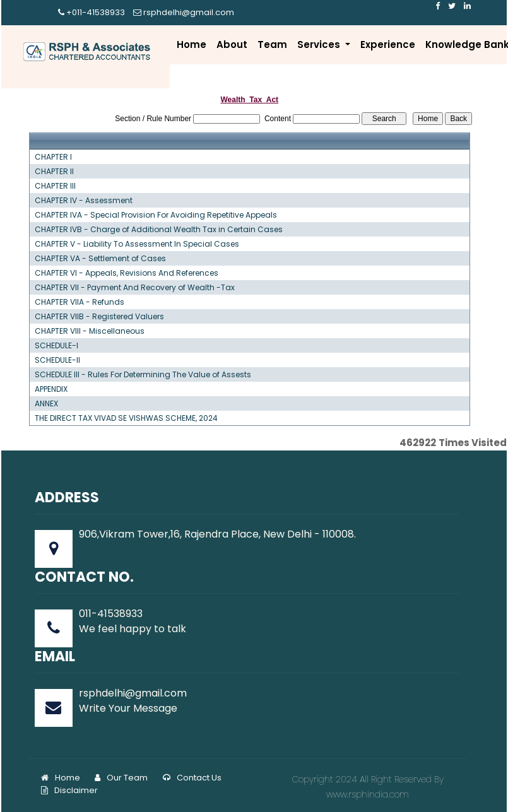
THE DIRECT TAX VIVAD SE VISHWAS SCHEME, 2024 (126, 418)
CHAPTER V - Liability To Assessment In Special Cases (137, 244)
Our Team (121, 778)
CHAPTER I (53, 157)
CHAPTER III (55, 186)
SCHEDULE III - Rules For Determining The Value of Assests (143, 375)
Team (272, 44)
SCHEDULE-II (57, 360)
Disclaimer (69, 790)
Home (192, 44)
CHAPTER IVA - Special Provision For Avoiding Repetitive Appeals (156, 215)
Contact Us (192, 778)
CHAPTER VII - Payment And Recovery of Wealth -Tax (135, 288)
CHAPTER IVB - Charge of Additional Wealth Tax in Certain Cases (159, 230)
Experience (388, 44)
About (232, 44)
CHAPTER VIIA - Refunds (80, 302)
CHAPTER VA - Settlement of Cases (100, 259)
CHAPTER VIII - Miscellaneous (90, 331)
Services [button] (320, 44)
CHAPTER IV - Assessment (84, 201)
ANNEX (46, 404)
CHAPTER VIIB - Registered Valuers (99, 317)
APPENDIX (51, 389)
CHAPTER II (54, 172)
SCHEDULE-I (56, 346)
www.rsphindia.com (368, 794)
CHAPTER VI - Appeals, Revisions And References (127, 273)
